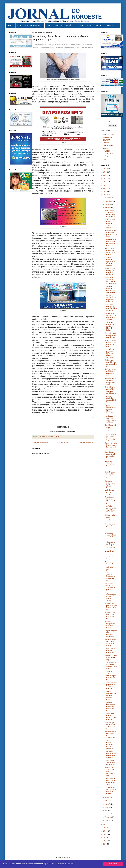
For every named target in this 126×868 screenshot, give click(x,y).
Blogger (68, 858)
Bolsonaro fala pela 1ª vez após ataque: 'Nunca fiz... (111, 607)
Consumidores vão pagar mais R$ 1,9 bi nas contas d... (111, 686)
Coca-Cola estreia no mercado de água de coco (110, 335)
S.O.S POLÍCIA (108, 154)
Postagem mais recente (40, 443)
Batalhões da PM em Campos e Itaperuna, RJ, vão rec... (110, 643)
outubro (108, 204)
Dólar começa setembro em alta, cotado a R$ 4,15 (110, 726)
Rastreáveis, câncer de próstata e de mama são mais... (110, 465)
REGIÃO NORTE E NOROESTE (30, 25)
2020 (105, 188)
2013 (105, 838)
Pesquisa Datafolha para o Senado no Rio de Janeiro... (110, 597)
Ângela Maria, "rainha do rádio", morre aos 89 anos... (110, 213)
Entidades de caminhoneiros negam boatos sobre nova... (110, 754)
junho (107, 804)
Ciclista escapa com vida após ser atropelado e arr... (111, 363)
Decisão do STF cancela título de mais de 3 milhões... (110, 271)
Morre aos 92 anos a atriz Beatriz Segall (111, 658)
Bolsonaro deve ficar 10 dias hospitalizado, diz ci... (110, 616)
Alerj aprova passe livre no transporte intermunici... (111, 634)
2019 (105, 192)
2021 (105, 185)
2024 (105, 175)
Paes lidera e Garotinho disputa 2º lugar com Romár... (111, 289)
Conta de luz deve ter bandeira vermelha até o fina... (110, 475)
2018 (105, 195)
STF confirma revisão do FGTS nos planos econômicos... (110, 353)
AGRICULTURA (108, 134)
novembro (108, 201)
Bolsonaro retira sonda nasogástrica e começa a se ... (110, 518)
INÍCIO (11, 25)
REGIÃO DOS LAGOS (74, 25)
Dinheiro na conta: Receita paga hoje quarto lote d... (111, 446)
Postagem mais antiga (86, 443)
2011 (105, 844)
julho (107, 801)
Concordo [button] (113, 864)
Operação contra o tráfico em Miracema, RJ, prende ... (111, 500)
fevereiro (108, 817)
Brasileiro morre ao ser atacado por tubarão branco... (110, 455)
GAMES (105, 148)
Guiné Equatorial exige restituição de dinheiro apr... (110, 428)
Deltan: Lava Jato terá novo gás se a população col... (111, 343)
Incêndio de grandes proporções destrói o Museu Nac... (110, 744)
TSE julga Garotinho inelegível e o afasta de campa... (110, 261)
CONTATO (109, 25)
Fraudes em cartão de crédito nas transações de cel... (111, 242)
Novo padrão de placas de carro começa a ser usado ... (110, 527)
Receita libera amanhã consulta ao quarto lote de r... (110, 555)
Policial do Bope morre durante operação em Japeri (110, 781)
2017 (105, 825)
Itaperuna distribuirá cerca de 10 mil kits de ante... (110, 399)
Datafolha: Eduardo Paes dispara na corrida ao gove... (110, 566)
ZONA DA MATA (94, 25)
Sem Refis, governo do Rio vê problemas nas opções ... (111, 509)
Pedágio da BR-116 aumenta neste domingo (110, 762)
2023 (105, 179)
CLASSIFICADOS (109, 137)
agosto (107, 797)
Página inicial (63, 443)
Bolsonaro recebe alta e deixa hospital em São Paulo (111, 233)
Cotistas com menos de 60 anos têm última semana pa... (111, 307)
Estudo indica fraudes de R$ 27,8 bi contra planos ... (110, 587)
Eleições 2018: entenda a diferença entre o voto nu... (110, 717)
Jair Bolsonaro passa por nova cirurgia (110, 492)
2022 (105, 182)
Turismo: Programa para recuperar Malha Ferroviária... (110, 409)
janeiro (107, 820)
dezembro (108, 198)
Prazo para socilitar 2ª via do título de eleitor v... (110, 298)
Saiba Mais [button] (70, 864)
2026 (105, 169)
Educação (106, 143)
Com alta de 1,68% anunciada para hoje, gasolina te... (110, 676)
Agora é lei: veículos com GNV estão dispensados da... (110, 707)
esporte (105, 159)
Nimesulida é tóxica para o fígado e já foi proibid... (110, 484)
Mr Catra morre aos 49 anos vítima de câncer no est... (110, 545)
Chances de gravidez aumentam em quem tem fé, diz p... (110, 577)
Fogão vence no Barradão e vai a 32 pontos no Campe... (110, 316)
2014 (105, 834)
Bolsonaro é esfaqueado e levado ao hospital (110, 625)
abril (107, 811)
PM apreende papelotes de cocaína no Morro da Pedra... (110, 326)
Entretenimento (108, 145)
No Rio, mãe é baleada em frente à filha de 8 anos (111, 251)
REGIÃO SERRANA (54, 25)
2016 (105, 828)
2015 (105, 831)
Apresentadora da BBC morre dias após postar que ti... (111, 666)
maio (107, 807)
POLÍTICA (106, 151)
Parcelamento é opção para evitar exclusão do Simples (110, 419)
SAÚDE (105, 156)
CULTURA (106, 140)
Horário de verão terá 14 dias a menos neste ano (110, 372)
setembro (108, 208)
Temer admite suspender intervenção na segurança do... (110, 280)
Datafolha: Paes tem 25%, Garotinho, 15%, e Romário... (110, 223)
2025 (105, 172)
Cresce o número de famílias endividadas (110, 651)
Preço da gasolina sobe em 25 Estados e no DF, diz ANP (110, 437)
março (107, 814)
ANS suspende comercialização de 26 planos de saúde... (110, 536)
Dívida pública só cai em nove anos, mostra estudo (110, 381)
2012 (105, 841)
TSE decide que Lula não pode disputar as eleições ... (110, 790)
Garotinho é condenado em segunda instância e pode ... (110, 696)
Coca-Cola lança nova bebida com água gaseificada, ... (110, 390)
